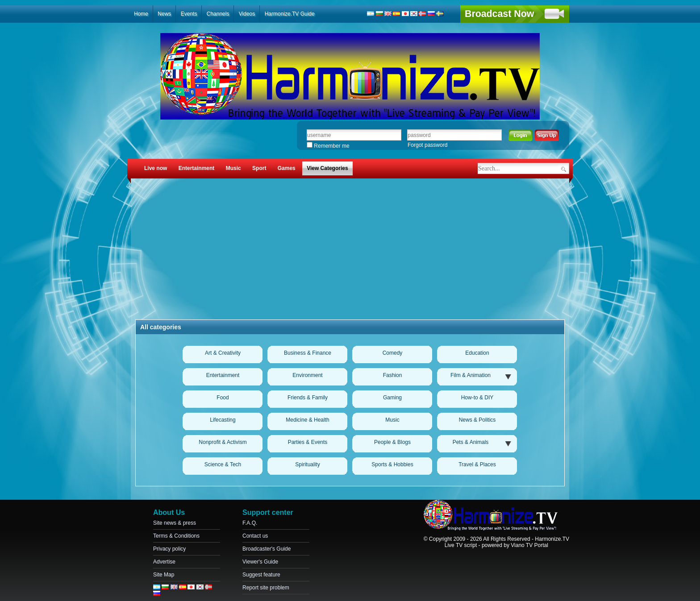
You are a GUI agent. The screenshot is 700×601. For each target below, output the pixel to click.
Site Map (164, 575)
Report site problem (266, 588)
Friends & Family (308, 398)
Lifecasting (223, 420)
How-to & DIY (477, 398)
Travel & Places (477, 464)
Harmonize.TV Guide (290, 14)
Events (189, 14)
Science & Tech (223, 464)
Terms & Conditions (176, 536)
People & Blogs (392, 442)
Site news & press (175, 523)
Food (223, 398)
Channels (218, 14)
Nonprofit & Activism (223, 442)
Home (141, 14)
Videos (247, 14)
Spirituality (307, 464)
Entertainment (223, 375)
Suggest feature (261, 575)
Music (392, 420)
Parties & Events (308, 442)
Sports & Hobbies (392, 464)
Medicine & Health (307, 420)
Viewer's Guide (260, 562)
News (164, 14)
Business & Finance (308, 353)
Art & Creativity (223, 353)
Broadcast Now (499, 14)
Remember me (328, 146)
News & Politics (477, 420)
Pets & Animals (471, 442)
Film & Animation (471, 375)
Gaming (392, 398)
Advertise (164, 562)
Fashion (393, 375)
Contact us (255, 536)
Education (477, 353)
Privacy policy (169, 549)
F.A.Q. (250, 523)
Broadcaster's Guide (267, 549)
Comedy (393, 353)
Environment (307, 375)
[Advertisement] (350, 250)
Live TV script (461, 545)
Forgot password (427, 145)
